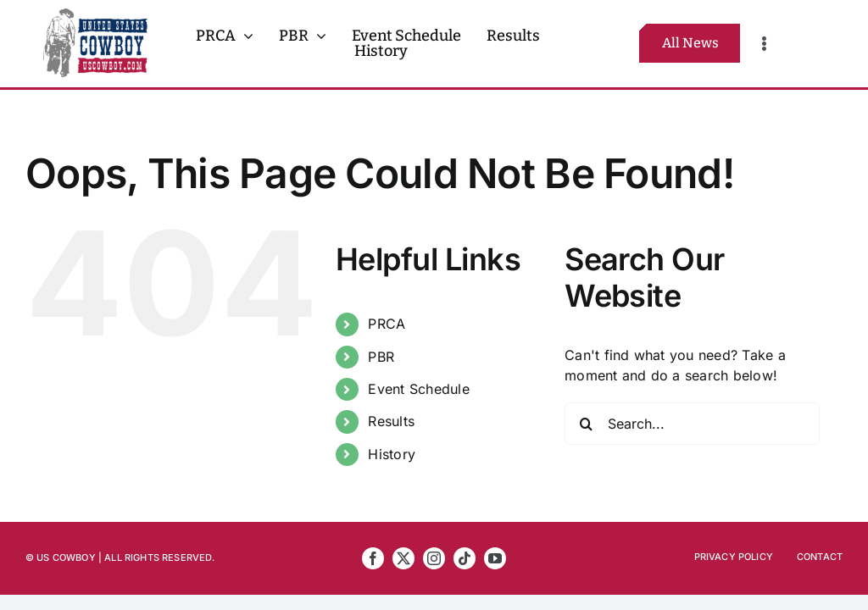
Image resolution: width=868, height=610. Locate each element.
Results (391, 421)
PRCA (387, 324)
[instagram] (434, 558)
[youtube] (495, 558)
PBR (381, 357)
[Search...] (692, 424)
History (392, 454)
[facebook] (373, 558)
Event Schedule (418, 389)
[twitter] (403, 558)
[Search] (586, 424)
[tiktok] (465, 558)
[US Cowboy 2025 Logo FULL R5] (95, 15)
